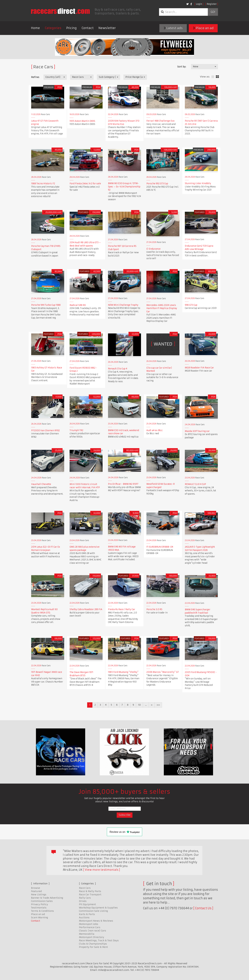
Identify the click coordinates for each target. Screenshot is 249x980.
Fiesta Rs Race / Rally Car (122, 609)
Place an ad (203, 28)
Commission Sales (42, 901)
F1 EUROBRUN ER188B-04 (160, 547)
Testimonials (39, 908)
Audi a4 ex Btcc (155, 430)
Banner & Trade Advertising (47, 898)
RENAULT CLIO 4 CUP (195, 484)
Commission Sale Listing (93, 911)
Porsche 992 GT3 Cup (157, 184)
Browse (36, 888)
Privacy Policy (39, 904)
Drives (83, 901)
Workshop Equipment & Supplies (98, 908)
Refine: (35, 77)
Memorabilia (87, 934)
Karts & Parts (87, 914)
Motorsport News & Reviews (96, 921)
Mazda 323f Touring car (197, 431)
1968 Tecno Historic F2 (43, 184)
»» (158, 705)
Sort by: (182, 67)
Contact (88, 28)
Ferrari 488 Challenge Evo (160, 121)
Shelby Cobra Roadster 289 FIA (86, 609)
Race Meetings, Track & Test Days (99, 940)
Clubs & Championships (93, 944)
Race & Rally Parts (90, 891)
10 (139, 705)
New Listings (39, 895)
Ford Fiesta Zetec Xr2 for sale (85, 184)
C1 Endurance (153, 249)
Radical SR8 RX (78, 305)
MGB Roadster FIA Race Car (199, 368)
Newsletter (107, 28)
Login (199, 4)
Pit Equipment (87, 904)
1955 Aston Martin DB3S (82, 121)
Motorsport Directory (92, 937)
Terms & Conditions (42, 911)
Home (35, 28)
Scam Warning (39, 917)
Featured (36, 891)
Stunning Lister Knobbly (198, 183)
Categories (53, 28)
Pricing (71, 28)
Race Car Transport (90, 895)
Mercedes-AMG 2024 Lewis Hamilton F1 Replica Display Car (162, 308)
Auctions (84, 917)
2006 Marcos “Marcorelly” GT (163, 672)
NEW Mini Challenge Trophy (123, 305)
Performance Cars (90, 927)
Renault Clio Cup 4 (118, 369)
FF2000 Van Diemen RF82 (45, 431)
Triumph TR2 (76, 430)
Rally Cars (85, 898)
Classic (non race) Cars (92, 931)
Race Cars (85, 888)
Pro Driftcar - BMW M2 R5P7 (123, 484)
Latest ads (173, 28)
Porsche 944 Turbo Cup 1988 (46, 305)
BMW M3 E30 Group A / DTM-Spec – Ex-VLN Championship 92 (124, 187)
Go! (213, 12)
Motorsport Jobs (89, 924)
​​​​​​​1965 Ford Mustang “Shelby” (123, 672)
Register (212, 4)
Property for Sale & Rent (93, 947)
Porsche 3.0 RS (154, 609)
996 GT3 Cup (191, 305)
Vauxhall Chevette (41, 484)
